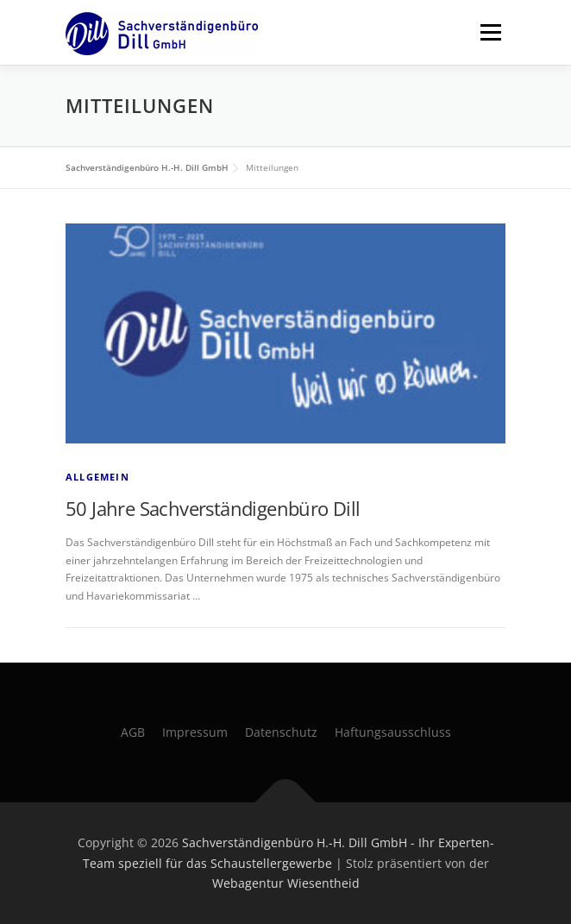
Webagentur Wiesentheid (286, 883)
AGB (133, 732)
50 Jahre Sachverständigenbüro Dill (213, 508)
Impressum (195, 732)
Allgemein (97, 477)
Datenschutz (281, 732)
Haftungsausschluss (393, 732)
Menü (489, 32)
